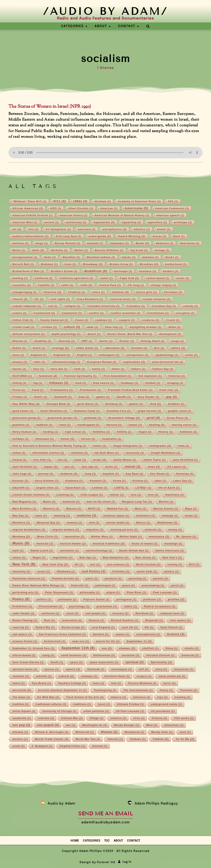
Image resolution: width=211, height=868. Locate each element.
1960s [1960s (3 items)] (80, 201)
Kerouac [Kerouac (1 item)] (20, 481)
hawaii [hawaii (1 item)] (135, 425)
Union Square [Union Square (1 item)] (24, 711)
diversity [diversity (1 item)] (67, 341)
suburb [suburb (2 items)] (66, 676)
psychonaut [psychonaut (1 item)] (107, 606)
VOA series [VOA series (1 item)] (184, 718)
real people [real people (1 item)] (95, 613)
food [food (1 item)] (81, 383)
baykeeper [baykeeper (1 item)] (120, 243)
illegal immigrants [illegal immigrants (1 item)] (128, 446)
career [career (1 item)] (183, 278)
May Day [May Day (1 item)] (20, 516)
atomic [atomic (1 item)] (164, 229)
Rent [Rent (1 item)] (50, 620)
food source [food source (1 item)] (103, 383)
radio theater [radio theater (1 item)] (23, 613)
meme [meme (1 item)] (191, 516)
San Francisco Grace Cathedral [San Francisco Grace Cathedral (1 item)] (62, 634)
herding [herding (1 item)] (51, 432)
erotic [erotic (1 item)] (191, 355)
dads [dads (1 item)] (93, 327)
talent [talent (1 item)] (19, 683)
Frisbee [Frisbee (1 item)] (20, 397)
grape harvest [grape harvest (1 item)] (149, 411)
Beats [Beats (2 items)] (142, 243)
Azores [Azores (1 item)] (159, 236)
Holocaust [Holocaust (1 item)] (45, 439)
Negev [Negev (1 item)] (39, 558)
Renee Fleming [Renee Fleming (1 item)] (25, 620)
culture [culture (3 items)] (72, 327)
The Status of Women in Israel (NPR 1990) (50, 107)
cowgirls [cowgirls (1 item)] (127, 320)
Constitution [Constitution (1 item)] (158, 313)
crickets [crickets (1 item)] (49, 327)
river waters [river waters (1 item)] (180, 620)
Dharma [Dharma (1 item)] (20, 341)
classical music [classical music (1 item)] (123, 299)
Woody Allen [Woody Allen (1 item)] (162, 732)
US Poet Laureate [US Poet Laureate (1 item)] (130, 711)
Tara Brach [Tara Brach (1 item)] (41, 683)
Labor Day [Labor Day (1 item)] (182, 481)
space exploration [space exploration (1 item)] (104, 662)
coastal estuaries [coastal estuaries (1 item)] (157, 299)
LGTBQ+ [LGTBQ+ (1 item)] (143, 488)
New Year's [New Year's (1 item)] (172, 558)
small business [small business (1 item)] (74, 655)
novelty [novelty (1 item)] (175, 565)
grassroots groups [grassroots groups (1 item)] (62, 418)
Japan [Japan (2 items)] (51, 467)
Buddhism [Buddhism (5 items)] (96, 271)
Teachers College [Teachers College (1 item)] (72, 683)
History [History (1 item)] (166, 432)
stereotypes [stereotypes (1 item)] (122, 669)
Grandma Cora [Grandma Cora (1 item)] (119, 411)
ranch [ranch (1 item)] (72, 613)
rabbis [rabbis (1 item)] (130, 606)
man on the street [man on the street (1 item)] (101, 502)
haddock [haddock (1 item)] (44, 425)
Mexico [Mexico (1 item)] (143, 523)
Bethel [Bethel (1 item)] (81, 250)
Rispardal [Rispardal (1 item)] (154, 620)
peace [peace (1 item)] (129, 586)
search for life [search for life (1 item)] (108, 641)
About (118, 841)
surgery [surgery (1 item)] (144, 676)
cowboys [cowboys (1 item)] (103, 320)
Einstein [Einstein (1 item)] (139, 348)
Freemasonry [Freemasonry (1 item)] (62, 390)
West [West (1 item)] (152, 725)
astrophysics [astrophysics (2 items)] (115, 229)
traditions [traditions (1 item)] (82, 704)
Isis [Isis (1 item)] (63, 460)
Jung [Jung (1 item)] (90, 474)
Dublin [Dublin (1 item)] (19, 348)
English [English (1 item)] (85, 355)
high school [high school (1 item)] (76, 432)
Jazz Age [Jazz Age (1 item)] (90, 467)
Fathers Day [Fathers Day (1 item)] (163, 369)
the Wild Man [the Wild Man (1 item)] (48, 697)
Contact (134, 841)
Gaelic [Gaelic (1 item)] (41, 397)
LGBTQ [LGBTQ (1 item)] (121, 488)
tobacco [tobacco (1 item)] (118, 697)
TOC (107, 841)
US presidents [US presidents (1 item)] (163, 711)
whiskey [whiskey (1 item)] (20, 732)
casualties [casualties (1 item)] (22, 285)
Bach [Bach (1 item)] (179, 236)
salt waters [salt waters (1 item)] (22, 634)
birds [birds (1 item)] (50, 257)
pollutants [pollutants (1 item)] (67, 599)
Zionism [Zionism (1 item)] (100, 746)
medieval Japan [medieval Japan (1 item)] (116, 516)
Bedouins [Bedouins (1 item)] (165, 243)
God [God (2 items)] (156, 404)
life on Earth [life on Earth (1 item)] (169, 488)
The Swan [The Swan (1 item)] (21, 697)
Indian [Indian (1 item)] (19, 453)
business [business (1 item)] (148, 271)
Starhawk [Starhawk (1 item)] (96, 669)
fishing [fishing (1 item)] (19, 383)
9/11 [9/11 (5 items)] (60, 201)
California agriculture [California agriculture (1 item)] (76, 278)
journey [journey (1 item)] (46, 474)
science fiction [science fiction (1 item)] (25, 641)
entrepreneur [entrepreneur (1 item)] (137, 355)
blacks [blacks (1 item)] (129, 257)
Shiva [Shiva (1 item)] (172, 648)
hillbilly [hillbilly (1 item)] (124, 432)
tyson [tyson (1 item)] (104, 704)
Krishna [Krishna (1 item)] (140, 481)
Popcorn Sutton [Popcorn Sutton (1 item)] (96, 599)
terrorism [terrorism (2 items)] (22, 690)
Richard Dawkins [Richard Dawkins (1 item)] (125, 620)
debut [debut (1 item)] (174, 327)
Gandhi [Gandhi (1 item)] (124, 397)
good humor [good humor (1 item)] (23, 411)
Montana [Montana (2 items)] (21, 537)
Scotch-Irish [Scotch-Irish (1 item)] (55, 641)
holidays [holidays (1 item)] (20, 439)
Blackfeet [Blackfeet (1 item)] (71, 257)
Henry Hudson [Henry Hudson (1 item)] (24, 432)
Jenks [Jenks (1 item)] (111, 467)
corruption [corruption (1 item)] (185, 313)
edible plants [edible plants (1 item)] (87, 348)
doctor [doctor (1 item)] (106, 341)
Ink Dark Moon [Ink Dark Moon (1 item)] (107, 453)
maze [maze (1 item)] (41, 516)
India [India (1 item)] (184, 446)
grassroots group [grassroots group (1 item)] (27, 418)
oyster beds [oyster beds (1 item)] (147, 572)
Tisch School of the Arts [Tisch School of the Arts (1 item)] (85, 697)
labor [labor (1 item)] (161, 481)
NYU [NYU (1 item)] (194, 565)
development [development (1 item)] (170, 334)
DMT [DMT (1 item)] (87, 341)
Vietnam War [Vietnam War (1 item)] (72, 718)
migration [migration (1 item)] (95, 530)
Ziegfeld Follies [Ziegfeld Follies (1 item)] (72, 746)
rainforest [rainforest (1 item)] (50, 613)
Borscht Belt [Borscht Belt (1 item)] (23, 264)
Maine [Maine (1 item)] (49, 502)
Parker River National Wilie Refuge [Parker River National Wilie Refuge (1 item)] (38, 586)
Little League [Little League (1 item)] (92, 495)
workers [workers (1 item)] (20, 739)
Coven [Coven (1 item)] (82, 320)
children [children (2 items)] (120, 292)
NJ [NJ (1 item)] (79, 565)
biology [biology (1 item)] (162, 250)
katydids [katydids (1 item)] (111, 474)
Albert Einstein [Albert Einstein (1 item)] (81, 208)
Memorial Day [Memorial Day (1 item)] (48, 523)
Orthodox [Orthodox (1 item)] (121, 572)
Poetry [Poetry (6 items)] (21, 599)
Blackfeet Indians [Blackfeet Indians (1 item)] (101, 257)
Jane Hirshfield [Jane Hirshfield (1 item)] (185, 460)
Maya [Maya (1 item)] (191, 509)
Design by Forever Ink (97, 862)
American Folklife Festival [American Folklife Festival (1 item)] (33, 215)
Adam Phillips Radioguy (156, 804)
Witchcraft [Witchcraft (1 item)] (85, 732)
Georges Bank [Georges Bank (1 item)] (59, 404)
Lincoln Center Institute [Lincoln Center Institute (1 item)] (31, 495)
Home (75, 841)
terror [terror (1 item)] (170, 683)
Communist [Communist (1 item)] (72, 313)
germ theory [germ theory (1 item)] (88, 404)
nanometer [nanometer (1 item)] (69, 551)
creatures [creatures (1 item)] (151, 320)
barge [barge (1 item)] (42, 243)
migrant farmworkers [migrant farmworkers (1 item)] (29, 530)
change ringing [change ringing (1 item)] (163, 285)
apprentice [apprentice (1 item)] (158, 222)
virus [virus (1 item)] (139, 718)
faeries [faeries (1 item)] (19, 369)
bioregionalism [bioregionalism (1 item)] (25, 257)
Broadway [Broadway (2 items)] (93, 264)
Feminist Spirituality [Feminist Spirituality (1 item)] (81, 376)
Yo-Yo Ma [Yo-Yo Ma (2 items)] (185, 739)
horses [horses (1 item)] (88, 439)
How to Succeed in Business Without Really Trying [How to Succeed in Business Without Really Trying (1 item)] (49, 446)
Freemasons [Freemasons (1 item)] (90, 390)
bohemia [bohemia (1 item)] (151, 257)
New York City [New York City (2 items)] (55, 564)
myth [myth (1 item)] (18, 551)
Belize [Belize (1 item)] (19, 250)
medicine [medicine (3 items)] (87, 515)
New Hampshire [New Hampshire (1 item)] (116, 558)
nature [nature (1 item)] (19, 558)
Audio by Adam (62, 804)
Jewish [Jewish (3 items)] (132, 467)
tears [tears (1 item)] (98, 683)
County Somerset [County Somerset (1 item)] (54, 320)
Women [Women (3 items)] (109, 732)
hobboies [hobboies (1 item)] (189, 432)
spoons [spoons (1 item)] (52, 669)
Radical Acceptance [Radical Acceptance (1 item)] (160, 606)
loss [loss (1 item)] (136, 495)
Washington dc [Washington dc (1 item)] (95, 725)
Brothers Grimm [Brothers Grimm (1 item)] (64, 271)
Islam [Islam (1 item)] (80, 460)
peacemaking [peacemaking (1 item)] (153, 586)
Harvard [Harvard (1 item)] (114, 425)
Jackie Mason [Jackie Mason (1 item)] (125, 460)
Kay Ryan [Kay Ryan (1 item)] (135, 474)
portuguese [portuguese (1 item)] (126, 599)
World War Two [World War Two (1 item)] (88, 739)
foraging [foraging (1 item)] (175, 383)
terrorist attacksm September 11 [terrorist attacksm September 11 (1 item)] (62, 690)
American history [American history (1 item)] (74, 215)
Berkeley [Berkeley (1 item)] (60, 250)
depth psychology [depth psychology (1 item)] (66, 334)
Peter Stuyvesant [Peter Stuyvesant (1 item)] (59, 592)
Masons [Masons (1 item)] (74, 509)
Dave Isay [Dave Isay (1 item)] (114, 327)
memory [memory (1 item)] (74, 523)
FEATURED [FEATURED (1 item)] (22, 376)
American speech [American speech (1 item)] (170, 215)
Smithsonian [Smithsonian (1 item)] (104, 655)
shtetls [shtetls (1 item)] (191, 648)
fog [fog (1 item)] (38, 383)
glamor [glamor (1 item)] (136, 404)
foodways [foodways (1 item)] (130, 383)
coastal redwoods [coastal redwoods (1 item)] (27, 306)
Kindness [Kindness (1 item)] (74, 481)
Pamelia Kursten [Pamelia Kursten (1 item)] (65, 579)
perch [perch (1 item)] (177, 586)
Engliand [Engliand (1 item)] (62, 355)
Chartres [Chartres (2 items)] (52, 292)
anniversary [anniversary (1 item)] (76, 222)
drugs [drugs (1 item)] (178, 341)
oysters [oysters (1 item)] (172, 572)
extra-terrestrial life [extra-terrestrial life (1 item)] (168, 362)
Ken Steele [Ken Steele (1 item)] (160, 474)
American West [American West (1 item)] (25, 222)
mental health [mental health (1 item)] (118, 523)
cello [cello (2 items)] (86, 285)
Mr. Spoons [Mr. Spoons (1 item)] (186, 537)
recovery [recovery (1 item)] (120, 613)
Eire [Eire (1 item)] (159, 348)
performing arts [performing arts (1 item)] (25, 592)
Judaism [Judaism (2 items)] (69, 474)
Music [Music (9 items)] (21, 543)
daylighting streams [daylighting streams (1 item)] (146, 327)
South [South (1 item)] (57, 662)
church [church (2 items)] (20, 299)
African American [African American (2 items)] (28, 208)
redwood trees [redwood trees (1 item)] (172, 613)
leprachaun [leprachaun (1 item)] (75, 488)
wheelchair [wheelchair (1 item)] (174, 725)
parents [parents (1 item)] (161, 579)
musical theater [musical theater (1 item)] (73, 544)
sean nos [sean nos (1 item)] (81, 641)
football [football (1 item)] (153, 383)
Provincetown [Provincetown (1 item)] (51, 606)
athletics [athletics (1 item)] (142, 229)
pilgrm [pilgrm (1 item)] (113, 592)
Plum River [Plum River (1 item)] (136, 592)
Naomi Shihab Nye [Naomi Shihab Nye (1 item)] (134, 551)
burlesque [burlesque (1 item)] (123, 271)
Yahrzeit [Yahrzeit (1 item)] (115, 739)
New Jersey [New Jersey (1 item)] (145, 558)
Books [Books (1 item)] (172, 257)
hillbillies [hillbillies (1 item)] (101, 432)
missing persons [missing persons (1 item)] (124, 530)
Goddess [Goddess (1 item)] (176, 404)
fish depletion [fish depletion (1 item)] (150, 376)
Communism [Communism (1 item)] (44, 313)
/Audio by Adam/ (106, 11)
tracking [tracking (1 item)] (182, 697)
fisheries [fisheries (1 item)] (177, 376)
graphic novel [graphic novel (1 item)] (180, 411)
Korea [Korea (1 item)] (119, 481)
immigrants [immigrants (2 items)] (160, 446)
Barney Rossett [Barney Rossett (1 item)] (68, 243)
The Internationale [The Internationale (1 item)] (138, 690)
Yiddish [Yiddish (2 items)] (161, 739)
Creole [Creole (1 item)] (173, 320)
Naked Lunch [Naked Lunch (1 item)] (42, 551)
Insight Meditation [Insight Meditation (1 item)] (165, 453)
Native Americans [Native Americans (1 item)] (170, 551)
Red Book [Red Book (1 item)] (144, 613)
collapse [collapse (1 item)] (72, 306)
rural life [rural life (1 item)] (130, 627)
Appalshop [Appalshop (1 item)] (131, 222)
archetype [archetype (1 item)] (183, 222)
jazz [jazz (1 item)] (69, 467)
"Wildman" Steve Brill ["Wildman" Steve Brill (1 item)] (29, 201)
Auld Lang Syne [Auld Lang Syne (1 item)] (69, 236)
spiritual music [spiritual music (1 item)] (25, 669)
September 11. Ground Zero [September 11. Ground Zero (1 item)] (33, 648)
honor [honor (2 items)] (68, 439)
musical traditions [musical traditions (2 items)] (109, 544)
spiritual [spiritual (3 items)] (135, 662)
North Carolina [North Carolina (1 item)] (148, 565)
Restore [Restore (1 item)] (97, 620)
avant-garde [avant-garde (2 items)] (100, 236)
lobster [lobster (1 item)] (117, 495)
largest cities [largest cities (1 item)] (47, 488)
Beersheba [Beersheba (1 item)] (190, 243)
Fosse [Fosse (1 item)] (19, 390)
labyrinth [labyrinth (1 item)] (21, 488)
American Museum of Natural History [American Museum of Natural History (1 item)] (122, 215)
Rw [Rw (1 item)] (149, 627)
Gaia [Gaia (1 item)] (84, 397)
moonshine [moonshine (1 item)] (75, 537)
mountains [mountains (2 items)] (159, 537)
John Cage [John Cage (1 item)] (22, 474)
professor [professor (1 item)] (152, 599)
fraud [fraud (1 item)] (38, 390)
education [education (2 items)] (115, 348)
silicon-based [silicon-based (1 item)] (24, 655)
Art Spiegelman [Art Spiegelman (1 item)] (58, 229)
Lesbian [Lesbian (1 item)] (100, 488)
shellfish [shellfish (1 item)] (150, 648)
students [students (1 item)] (21, 676)
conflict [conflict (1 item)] (96, 313)
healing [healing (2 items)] (157, 425)
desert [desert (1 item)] (94, 334)
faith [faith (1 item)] (80, 369)
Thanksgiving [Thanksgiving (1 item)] (105, 690)
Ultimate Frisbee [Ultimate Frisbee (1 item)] (130, 704)
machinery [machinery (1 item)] (174, 495)
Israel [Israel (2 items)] (100, 460)
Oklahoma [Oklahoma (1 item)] (66, 572)
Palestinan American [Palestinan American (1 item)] (29, 579)
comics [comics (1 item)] (20, 313)
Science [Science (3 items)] (176, 634)
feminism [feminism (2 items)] (48, 376)
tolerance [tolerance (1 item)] (142, 697)
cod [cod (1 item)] (53, 306)
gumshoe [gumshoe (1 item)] (21, 425)
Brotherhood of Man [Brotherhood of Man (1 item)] (28, 271)
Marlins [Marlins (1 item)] (166, 502)
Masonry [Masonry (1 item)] (51, 509)
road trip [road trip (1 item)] (21, 627)
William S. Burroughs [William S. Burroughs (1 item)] (52, 732)
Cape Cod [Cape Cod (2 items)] (129, 278)
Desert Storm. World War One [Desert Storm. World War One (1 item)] (130, 334)
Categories (92, 841)
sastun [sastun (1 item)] (122, 634)
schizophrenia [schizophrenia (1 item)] (148, 634)
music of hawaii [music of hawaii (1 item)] (145, 544)
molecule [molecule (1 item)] (153, 530)
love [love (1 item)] (153, 495)
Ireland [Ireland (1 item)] (19, 460)
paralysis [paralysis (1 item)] (113, 579)
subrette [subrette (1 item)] (44, 676)
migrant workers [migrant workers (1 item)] (66, 530)
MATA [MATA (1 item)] (94, 509)
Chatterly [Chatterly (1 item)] (77, 292)
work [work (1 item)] (185, 732)
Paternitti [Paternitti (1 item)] (80, 586)
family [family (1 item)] (99, 369)
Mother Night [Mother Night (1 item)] (131, 537)
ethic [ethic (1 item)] (40, 362)
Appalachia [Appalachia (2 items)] (104, 222)
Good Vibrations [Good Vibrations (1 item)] (54, 411)
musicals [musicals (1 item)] (45, 544)
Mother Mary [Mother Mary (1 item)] (102, 537)
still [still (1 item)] (144, 669)
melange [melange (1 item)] (170, 516)
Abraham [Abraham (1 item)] (103, 201)
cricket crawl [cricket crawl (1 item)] (23, 327)
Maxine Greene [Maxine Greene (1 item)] (166, 509)
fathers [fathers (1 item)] (138, 369)
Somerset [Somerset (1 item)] (190, 655)
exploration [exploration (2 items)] (134, 362)
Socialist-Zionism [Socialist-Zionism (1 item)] (160, 655)
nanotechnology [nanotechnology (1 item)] (99, 551)
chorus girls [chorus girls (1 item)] (146, 292)
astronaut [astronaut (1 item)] (87, 229)
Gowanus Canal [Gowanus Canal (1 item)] (87, 411)
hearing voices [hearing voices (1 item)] (184, 425)
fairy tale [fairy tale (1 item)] (59, 369)
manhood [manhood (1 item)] (71, 502)
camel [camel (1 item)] (107, 278)
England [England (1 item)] (39, 355)
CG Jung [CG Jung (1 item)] (136, 285)
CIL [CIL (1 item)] (39, 299)
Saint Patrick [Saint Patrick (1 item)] (171, 627)
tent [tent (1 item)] (116, 683)
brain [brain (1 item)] (70, 264)
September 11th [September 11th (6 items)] (78, 648)
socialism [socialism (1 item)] (130, 655)
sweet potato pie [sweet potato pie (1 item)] (172, 676)
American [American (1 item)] (109, 208)
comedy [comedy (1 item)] (190, 306)
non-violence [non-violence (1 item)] (118, 565)
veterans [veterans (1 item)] (46, 718)
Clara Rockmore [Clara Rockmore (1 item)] (90, 299)
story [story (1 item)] (161, 669)
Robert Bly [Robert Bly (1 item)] (45, 627)
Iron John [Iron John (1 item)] (42, 460)
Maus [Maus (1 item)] (141, 509)
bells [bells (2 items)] (38, 250)
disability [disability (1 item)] (43, 341)
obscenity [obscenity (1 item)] (21, 572)
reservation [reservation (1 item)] (72, 620)
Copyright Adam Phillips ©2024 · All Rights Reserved (106, 851)
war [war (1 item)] (71, 725)
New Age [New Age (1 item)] (88, 558)
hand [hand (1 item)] (65, 425)
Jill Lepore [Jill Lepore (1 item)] (177, 467)
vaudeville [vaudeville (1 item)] (22, 718)
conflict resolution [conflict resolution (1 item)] (125, 313)
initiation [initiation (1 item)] (79, 453)
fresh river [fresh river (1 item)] (169, 390)
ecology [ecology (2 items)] (61, 348)
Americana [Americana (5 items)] (136, 208)
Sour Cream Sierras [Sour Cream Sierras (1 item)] (28, 662)
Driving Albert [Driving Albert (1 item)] (153, 341)
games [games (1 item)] (103, 397)
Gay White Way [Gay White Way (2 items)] (26, 404)
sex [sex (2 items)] (107, 648)
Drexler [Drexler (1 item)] (127, 341)
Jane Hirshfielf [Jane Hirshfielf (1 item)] (25, 467)
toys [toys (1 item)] (163, 697)
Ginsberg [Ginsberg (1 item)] (114, 404)
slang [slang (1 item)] (48, 655)
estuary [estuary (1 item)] (20, 362)
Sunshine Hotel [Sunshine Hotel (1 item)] (117, 676)
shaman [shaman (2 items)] (127, 648)
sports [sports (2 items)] (73, 669)
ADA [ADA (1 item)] (173, 201)
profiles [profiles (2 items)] (176, 599)
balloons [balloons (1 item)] (21, 243)
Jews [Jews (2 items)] (154, 467)
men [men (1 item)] (94, 523)
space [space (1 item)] (76, 662)
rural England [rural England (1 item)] (103, 627)
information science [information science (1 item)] (48, 453)
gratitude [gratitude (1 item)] (93, 418)
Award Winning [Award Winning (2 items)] (132, 236)
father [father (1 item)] (118, 369)
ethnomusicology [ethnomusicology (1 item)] (66, 362)
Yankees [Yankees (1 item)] (138, 739)
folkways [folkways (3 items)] (59, 383)
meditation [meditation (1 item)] (146, 516)
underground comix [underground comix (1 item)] (166, 704)
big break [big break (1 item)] (139, 250)
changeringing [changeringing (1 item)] (25, 292)
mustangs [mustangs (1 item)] (173, 544)
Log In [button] (127, 862)
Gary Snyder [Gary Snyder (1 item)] (149, 397)
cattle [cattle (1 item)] (67, 285)
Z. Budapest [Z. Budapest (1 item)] (42, 746)
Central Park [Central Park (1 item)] (110, 285)
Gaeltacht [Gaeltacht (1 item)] (63, 397)
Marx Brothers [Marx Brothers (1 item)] (24, 509)
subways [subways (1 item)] (89, 676)
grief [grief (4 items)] (154, 418)
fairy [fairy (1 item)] (39, 369)
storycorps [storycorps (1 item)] (184, 669)
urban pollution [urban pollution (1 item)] (96, 711)
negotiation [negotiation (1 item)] (63, 558)
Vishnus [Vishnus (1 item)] (159, 718)
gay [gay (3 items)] (172, 397)
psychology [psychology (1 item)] (79, 606)
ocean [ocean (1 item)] (44, 572)
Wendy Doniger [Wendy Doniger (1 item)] (127, 725)
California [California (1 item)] (44, 278)
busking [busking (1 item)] (20, 278)
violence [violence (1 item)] (118, 718)
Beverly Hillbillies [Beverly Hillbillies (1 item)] (109, 250)
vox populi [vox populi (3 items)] (48, 725)
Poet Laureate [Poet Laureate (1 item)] (165, 592)
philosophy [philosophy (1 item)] (90, 592)
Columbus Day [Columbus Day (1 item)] (164, 306)
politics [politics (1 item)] (44, 599)
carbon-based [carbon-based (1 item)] (158, 278)
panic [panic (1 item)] (92, 579)
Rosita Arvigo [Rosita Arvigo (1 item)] (73, 627)
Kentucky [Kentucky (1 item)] (185, 474)
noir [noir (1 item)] (95, 565)
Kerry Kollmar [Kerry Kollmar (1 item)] (47, 481)
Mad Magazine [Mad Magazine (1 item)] (24, 502)
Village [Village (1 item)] (96, 718)
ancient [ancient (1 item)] (52, 222)
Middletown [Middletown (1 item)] (167, 523)
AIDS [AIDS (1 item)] (56, 208)
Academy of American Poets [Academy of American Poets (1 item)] (139, 201)
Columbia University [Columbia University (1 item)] (103, 306)
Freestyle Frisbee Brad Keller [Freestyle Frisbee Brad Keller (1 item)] (130, 390)
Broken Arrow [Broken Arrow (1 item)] (121, 264)
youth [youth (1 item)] (19, 746)
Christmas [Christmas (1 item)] (173, 292)
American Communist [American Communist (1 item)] (172, 208)
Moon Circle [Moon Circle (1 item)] (47, 537)
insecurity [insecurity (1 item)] (135, 453)
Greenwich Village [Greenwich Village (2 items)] (124, 418)
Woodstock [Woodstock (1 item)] (134, 732)
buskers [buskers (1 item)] (171, 271)
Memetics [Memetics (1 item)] (21, 523)
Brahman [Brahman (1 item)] (49, 264)
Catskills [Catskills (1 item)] (46, 285)
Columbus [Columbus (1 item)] (136, 306)
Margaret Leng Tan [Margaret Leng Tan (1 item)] (137, 502)
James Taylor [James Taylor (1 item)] (155, 460)
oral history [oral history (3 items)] (94, 571)
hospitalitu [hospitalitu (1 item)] (112, 439)
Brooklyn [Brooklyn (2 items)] (149, 264)
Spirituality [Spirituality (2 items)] (161, 662)
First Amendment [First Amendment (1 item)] (117, 376)
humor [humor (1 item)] (100, 446)
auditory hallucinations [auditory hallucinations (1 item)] (31, 236)
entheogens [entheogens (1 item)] (109, 355)
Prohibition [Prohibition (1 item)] (22, 606)
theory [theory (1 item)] (166, 690)
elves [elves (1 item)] (18, 355)
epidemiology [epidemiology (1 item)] (167, 355)
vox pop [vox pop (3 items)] (21, 725)
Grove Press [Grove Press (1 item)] (178, 418)
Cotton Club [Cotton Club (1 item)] (23, 320)
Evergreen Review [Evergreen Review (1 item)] (102, 362)
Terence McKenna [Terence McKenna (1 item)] (142, 683)
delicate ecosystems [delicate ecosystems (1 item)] (29, 334)
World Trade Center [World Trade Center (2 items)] (52, 739)
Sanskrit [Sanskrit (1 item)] (101, 634)
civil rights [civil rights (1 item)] (60, 299)
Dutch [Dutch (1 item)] (39, 348)
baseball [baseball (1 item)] (95, 243)
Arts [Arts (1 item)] (33, 229)
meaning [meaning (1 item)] (62, 516)
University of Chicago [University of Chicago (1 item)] (59, 711)
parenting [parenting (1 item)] (137, 579)
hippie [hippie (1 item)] (145, 432)
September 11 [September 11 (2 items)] (139, 641)
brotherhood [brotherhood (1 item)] (176, 264)
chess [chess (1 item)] (99, 292)
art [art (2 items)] (17, 229)
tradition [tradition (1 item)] (20, 704)
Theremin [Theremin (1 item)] (189, 690)
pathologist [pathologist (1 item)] (105, 586)
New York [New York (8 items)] (24, 564)
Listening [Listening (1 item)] (65, 495)
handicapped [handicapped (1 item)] (88, 425)
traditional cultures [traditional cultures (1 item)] (51, 704)
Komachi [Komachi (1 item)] (98, 481)
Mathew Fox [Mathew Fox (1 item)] (118, 509)
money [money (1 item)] (175, 530)
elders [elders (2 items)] (178, 348)
